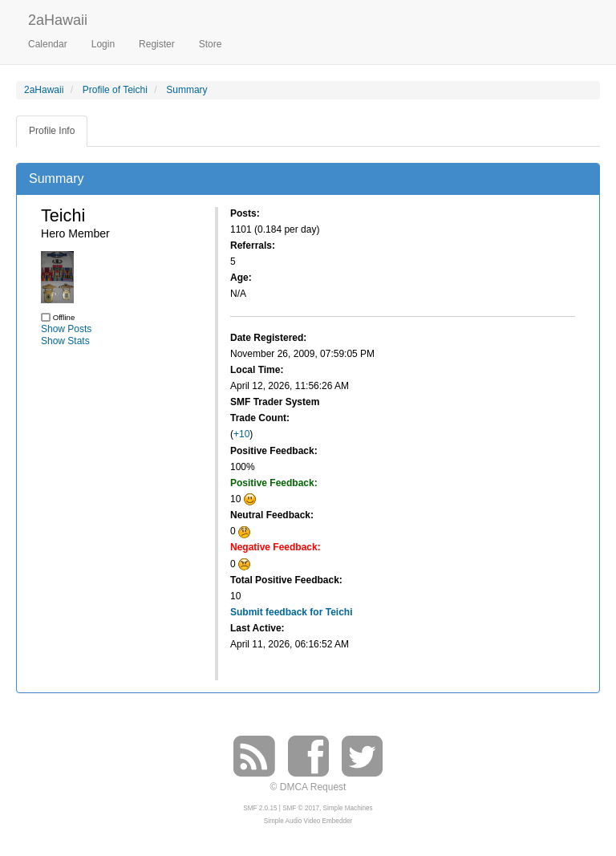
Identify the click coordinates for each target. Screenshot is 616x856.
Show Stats (65, 341)
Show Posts (66, 329)
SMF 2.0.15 (260, 808)
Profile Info (52, 131)
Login (103, 44)
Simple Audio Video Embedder (308, 821)
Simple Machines (348, 808)
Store (211, 44)
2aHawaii (58, 18)
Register (157, 44)
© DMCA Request (308, 787)
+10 (241, 434)
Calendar (48, 44)
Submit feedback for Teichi (291, 612)
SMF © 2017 (301, 808)
